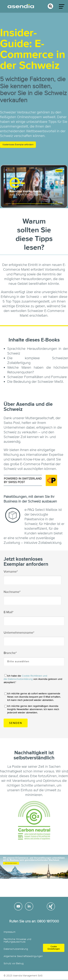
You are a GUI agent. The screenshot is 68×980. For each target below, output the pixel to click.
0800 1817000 (48, 921)
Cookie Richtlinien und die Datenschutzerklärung (25, 677)
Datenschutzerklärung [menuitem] (16, 949)
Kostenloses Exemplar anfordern (18, 145)
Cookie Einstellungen (54, 948)
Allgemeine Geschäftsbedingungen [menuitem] (23, 956)
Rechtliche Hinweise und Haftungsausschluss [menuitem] (17, 940)
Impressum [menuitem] (10, 932)
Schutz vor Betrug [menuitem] (14, 963)
